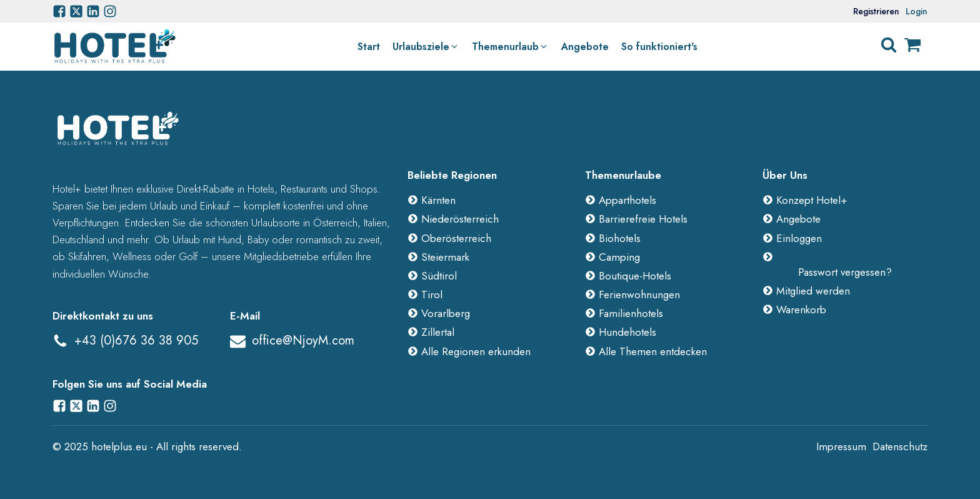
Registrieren (876, 11)
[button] (426, 47)
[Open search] (889, 45)
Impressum (841, 446)
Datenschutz (900, 446)
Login (917, 11)
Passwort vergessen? (845, 272)
